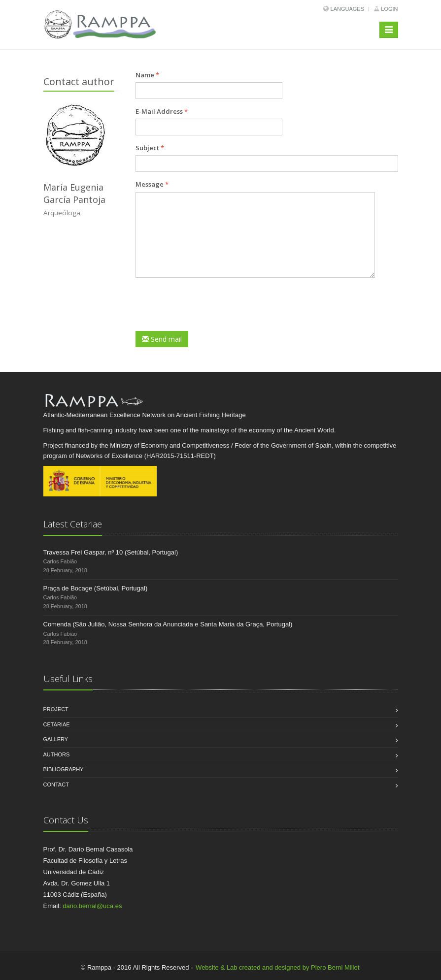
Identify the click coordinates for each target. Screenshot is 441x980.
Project (56, 709)
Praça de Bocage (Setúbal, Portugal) (96, 588)
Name (147, 75)
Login (389, 9)
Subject (150, 148)
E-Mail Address (162, 111)
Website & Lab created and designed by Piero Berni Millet (277, 967)
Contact (56, 784)
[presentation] (210, 304)
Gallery (56, 739)
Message (152, 184)
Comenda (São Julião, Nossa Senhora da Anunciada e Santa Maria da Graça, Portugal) (168, 624)
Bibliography (64, 769)
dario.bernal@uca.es (92, 906)
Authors (57, 754)
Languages (347, 9)
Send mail (162, 339)
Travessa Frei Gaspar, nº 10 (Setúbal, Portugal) (111, 552)
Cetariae (57, 724)
